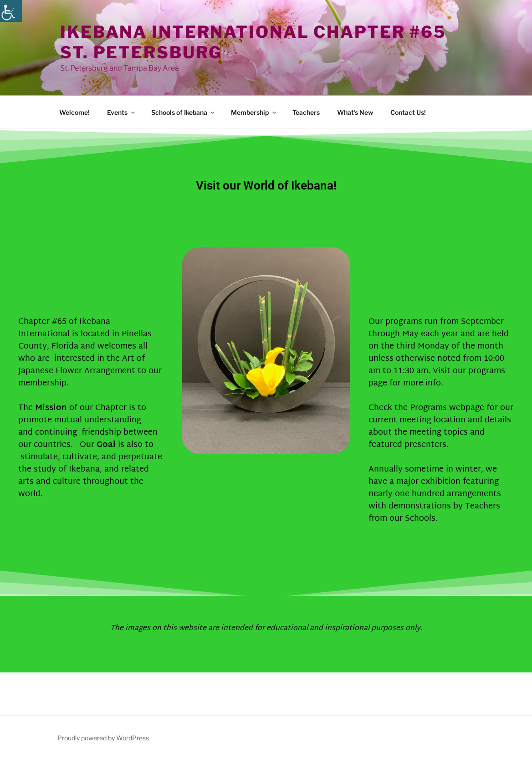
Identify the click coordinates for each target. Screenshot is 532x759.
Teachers (306, 112)
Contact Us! (408, 112)
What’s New (355, 112)
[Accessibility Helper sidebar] (11, 11)
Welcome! (74, 112)
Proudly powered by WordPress (103, 738)
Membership (254, 112)
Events (122, 112)
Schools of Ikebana (184, 112)
